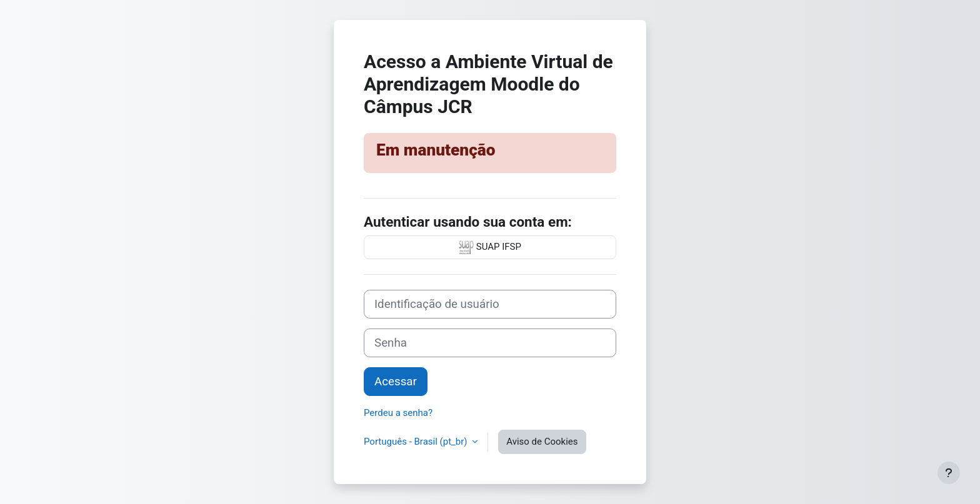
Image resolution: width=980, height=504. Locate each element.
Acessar (396, 382)
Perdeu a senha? (398, 413)
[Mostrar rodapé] (949, 473)
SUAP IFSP (490, 247)
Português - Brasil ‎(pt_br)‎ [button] (417, 442)
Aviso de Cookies (542, 442)
